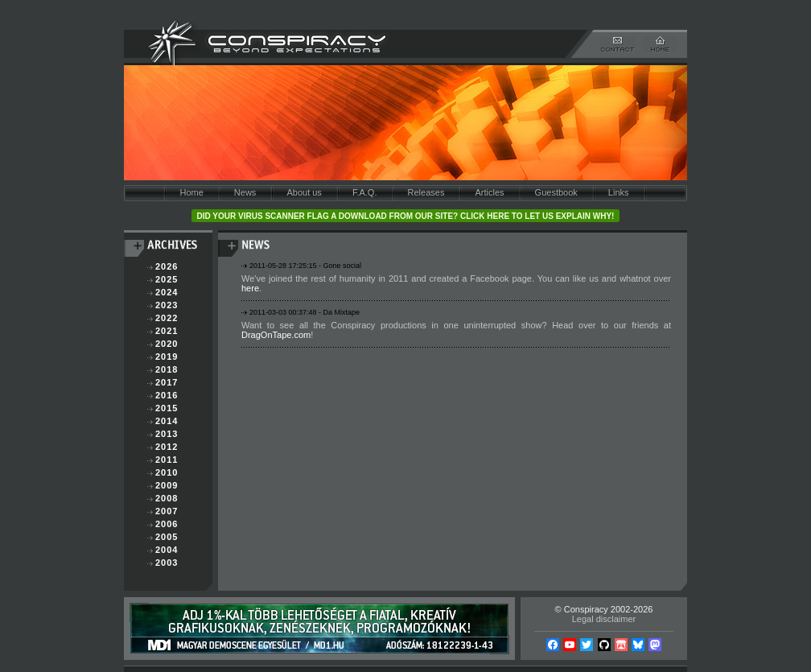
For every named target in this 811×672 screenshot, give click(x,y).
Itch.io (621, 645)
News (245, 192)
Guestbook (556, 192)
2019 (167, 357)
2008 (167, 498)
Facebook (553, 645)
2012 (167, 447)
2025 (167, 279)
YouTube (570, 645)
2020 (167, 344)
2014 (167, 421)
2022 (167, 318)
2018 (167, 369)
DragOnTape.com (276, 335)
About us (304, 192)
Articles (489, 192)
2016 (167, 395)
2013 (167, 434)
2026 (167, 266)
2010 (167, 472)
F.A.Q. (365, 192)
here (250, 288)
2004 (167, 550)
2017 (167, 382)
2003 (167, 563)
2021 (167, 331)
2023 (167, 305)
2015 (167, 408)
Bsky (638, 645)
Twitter (587, 645)
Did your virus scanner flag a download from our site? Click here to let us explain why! (406, 216)
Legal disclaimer (604, 619)
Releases (426, 192)
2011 (167, 460)
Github (604, 645)
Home (191, 192)
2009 (167, 485)
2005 (167, 537)
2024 (167, 292)
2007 (167, 511)
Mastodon (655, 645)
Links (619, 192)
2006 (167, 524)
